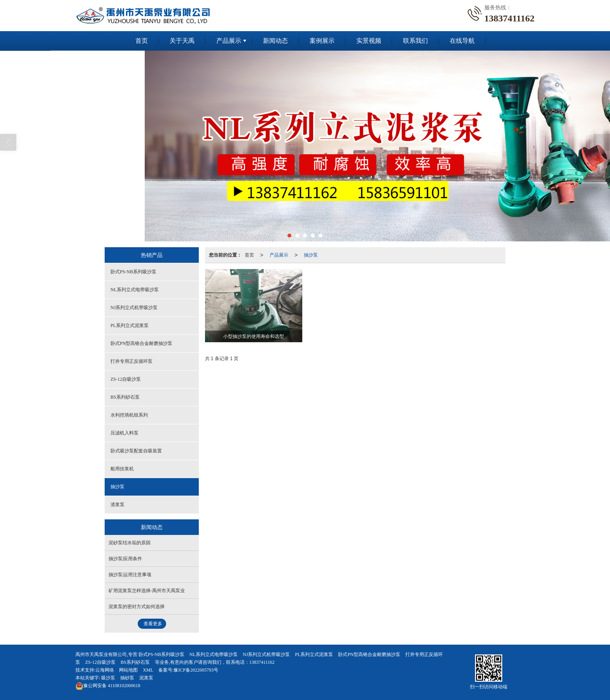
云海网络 (105, 670)
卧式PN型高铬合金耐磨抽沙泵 (141, 343)
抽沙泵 (311, 255)
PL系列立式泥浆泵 (130, 325)
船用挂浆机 (122, 469)
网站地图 (128, 670)
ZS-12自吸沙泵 (126, 379)
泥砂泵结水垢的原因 (130, 543)
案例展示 (322, 41)
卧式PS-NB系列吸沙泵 (133, 272)
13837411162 (262, 662)
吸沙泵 (108, 678)
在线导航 (462, 41)
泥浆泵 (146, 678)
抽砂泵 (127, 678)
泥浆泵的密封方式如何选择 (137, 607)
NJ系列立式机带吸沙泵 (134, 308)
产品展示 (229, 41)
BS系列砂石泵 (125, 397)
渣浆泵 (117, 505)
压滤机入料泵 (124, 433)
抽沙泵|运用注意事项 (130, 575)
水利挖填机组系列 (129, 415)
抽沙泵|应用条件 (125, 559)
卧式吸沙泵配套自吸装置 (136, 451)
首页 (142, 41)
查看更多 (153, 624)
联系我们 (415, 41)
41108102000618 (108, 686)
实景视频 (369, 41)
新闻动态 (275, 41)
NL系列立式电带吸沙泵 (135, 290)
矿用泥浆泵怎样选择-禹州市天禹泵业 (147, 591)
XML (148, 670)
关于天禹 (182, 41)
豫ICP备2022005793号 (196, 670)
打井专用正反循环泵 (131, 361)
